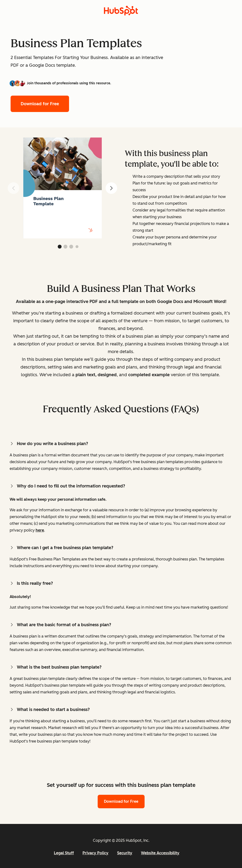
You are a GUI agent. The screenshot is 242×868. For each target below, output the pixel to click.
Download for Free (40, 104)
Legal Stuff (64, 853)
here (40, 530)
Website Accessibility (160, 853)
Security (125, 853)
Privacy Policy (96, 853)
